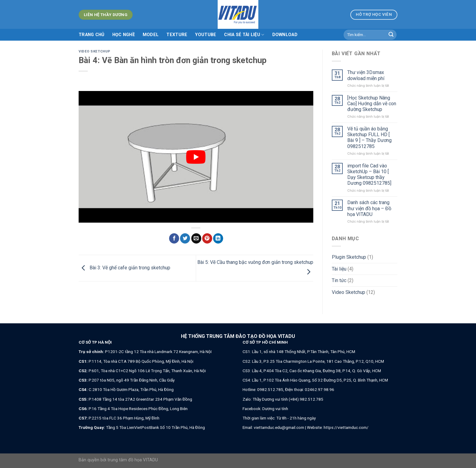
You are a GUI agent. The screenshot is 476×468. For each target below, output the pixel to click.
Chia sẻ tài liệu (244, 35)
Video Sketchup (95, 51)
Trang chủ (92, 35)
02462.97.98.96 (320, 389)
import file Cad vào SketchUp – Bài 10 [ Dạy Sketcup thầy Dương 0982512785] (369, 175)
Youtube (206, 35)
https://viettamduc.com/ (346, 427)
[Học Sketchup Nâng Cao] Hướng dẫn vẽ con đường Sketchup (372, 104)
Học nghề (124, 35)
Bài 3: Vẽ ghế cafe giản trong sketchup (124, 268)
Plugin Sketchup (349, 257)
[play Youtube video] (196, 157)
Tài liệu (339, 269)
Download (285, 35)
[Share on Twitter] (185, 238)
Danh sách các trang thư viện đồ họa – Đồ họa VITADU (369, 208)
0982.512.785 (270, 389)
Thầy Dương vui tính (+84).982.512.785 (288, 399)
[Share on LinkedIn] (218, 238)
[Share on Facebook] (174, 238)
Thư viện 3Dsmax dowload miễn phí (366, 75)
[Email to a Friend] (196, 238)
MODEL (151, 35)
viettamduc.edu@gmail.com (279, 427)
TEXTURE (177, 35)
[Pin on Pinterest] (207, 238)
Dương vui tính (275, 409)
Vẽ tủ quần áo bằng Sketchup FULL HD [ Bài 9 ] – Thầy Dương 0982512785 (369, 138)
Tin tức (339, 280)
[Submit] (391, 35)
